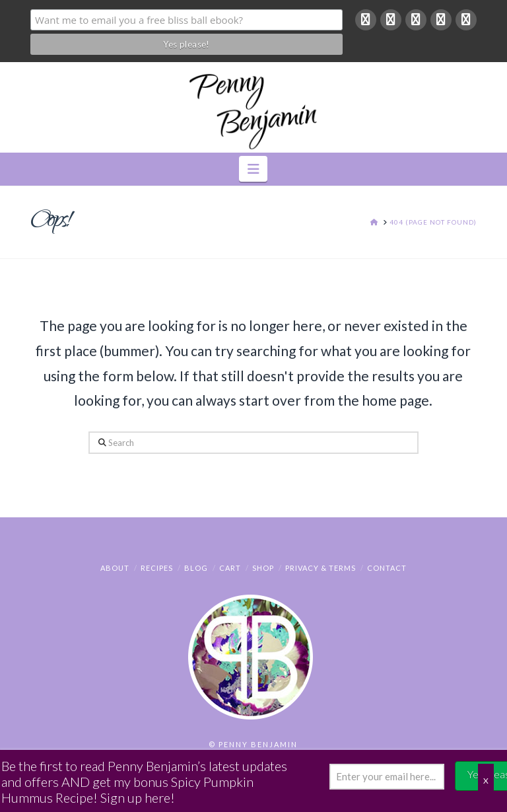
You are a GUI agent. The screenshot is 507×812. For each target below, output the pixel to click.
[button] (253, 169)
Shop (263, 568)
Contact (387, 568)
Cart (230, 568)
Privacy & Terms (321, 568)
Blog (196, 568)
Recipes (157, 568)
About (115, 568)
